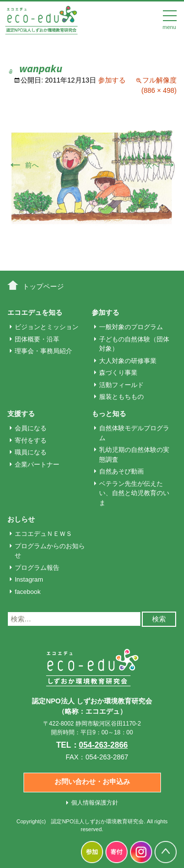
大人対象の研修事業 (128, 361)
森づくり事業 (118, 373)
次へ (161, 165)
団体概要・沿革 (37, 339)
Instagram (29, 579)
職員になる (31, 452)
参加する (112, 80)
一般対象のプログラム (131, 327)
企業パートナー (37, 464)
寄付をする (31, 440)
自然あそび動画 (121, 471)
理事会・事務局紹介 (43, 351)
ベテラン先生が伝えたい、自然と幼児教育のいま (134, 493)
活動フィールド (121, 385)
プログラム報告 (37, 568)
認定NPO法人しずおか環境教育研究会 (97, 821)
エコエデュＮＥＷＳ (43, 534)
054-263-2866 (104, 745)
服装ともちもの (121, 397)
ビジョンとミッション (47, 327)
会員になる (31, 428)
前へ (23, 165)
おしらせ (21, 519)
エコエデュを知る (35, 312)
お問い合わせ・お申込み (92, 782)
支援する (21, 414)
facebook (28, 592)
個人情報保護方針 (95, 803)
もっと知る (109, 414)
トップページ (43, 286)
